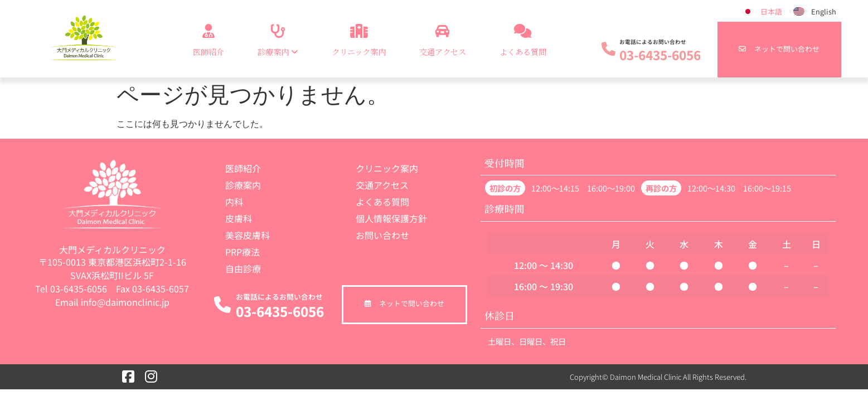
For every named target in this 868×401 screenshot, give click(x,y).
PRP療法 (243, 252)
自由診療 (243, 268)
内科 (234, 202)
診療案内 (243, 185)
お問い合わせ (382, 235)
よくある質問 (523, 38)
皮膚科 (239, 218)
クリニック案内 (359, 38)
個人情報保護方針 (391, 218)
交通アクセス (443, 38)
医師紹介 (208, 38)
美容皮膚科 (248, 235)
